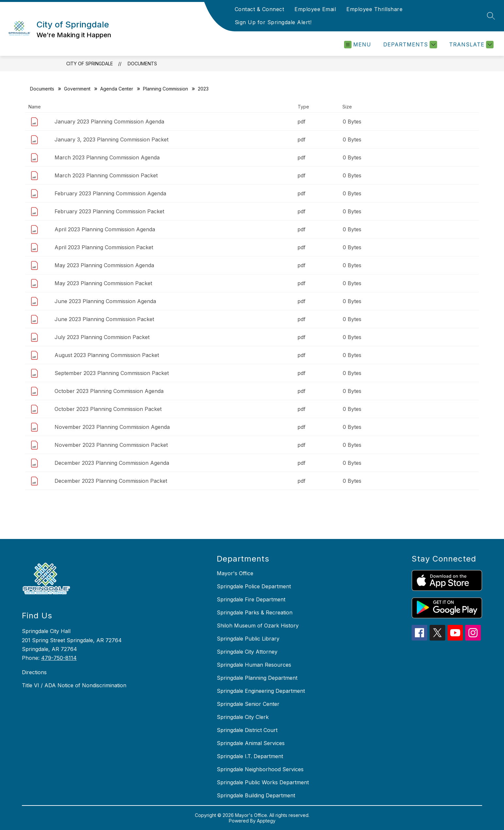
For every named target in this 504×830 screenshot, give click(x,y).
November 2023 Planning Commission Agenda (112, 427)
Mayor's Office (235, 573)
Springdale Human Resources (254, 665)
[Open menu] (358, 45)
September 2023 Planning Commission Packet (112, 373)
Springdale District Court (247, 730)
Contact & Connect (260, 9)
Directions (34, 672)
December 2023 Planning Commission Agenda (112, 463)
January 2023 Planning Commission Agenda (109, 122)
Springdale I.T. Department (250, 756)
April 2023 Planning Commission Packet (104, 247)
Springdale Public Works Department (263, 782)
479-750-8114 (59, 658)
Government (77, 89)
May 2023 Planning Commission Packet (103, 283)
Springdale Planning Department (257, 678)
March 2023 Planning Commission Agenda (107, 157)
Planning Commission (165, 89)
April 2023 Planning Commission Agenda (105, 229)
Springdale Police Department (254, 586)
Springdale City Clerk (243, 717)
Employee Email (315, 9)
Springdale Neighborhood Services (260, 769)
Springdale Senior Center (248, 704)
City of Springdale (90, 64)
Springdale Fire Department (251, 599)
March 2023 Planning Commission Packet (106, 175)
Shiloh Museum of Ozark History (258, 626)
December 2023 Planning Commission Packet (111, 481)
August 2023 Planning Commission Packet (107, 355)
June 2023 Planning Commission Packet (104, 319)
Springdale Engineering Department (261, 691)
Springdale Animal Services (251, 743)
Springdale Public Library (248, 639)
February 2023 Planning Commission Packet (109, 211)
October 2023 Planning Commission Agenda (109, 391)
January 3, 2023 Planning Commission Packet (111, 139)
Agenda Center (117, 89)
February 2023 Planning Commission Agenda (110, 193)
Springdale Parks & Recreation (255, 612)
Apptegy (266, 821)
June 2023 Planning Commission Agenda (105, 301)
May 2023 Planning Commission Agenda (104, 265)
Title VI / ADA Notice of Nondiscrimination (74, 685)
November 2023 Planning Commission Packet (111, 445)
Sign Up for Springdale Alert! (273, 22)
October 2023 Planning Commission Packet (108, 409)
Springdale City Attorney (247, 652)
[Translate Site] (471, 45)
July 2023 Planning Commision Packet (102, 337)
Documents (142, 64)
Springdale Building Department (256, 795)
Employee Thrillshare (374, 9)
